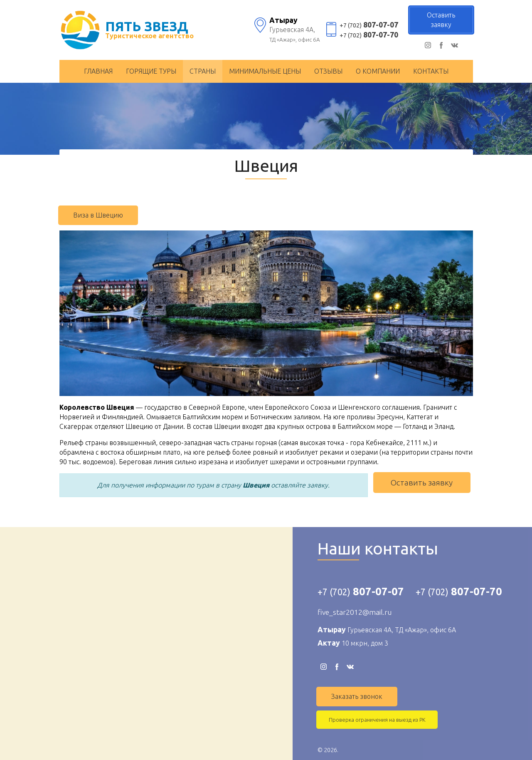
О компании (378, 71)
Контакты (431, 71)
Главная (98, 71)
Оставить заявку (422, 483)
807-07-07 (369, 25)
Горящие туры (151, 71)
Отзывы (328, 71)
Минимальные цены (265, 71)
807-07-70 (369, 35)
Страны (203, 71)
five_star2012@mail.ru (355, 612)
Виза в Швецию (98, 215)
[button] (465, 238)
